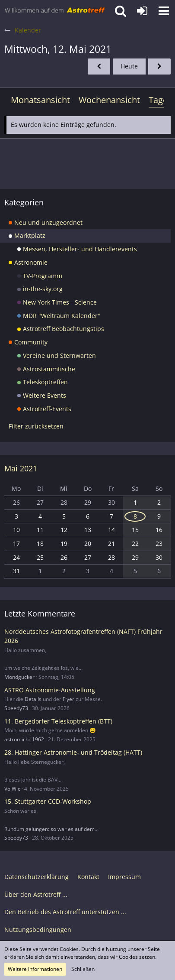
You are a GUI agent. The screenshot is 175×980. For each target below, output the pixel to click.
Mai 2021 (21, 468)
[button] (164, 11)
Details (33, 699)
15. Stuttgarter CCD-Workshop (48, 801)
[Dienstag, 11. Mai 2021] (99, 67)
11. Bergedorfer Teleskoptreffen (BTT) (58, 721)
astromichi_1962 (24, 739)
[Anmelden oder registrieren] (142, 11)
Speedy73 (16, 708)
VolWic (12, 789)
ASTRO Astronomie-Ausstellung (50, 690)
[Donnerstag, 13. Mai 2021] (159, 67)
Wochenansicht (109, 100)
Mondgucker (19, 677)
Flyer (68, 699)
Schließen (83, 969)
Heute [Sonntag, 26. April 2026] (129, 66)
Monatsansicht (40, 100)
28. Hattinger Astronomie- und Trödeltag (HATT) (73, 752)
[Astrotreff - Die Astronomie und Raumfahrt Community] (55, 11)
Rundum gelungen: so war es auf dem (49, 829)
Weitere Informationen (35, 969)
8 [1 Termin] (135, 516)
